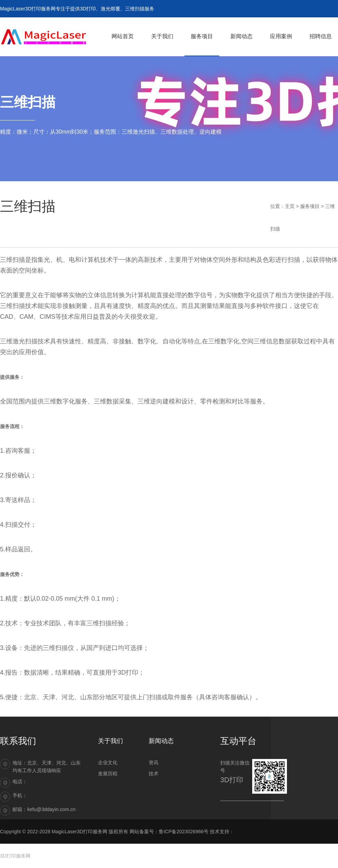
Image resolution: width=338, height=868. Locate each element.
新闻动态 (161, 741)
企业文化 (108, 762)
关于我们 (110, 741)
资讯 (154, 762)
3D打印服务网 (15, 856)
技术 (154, 774)
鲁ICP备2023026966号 (184, 832)
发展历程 (108, 774)
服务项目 (310, 206)
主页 (290, 206)
